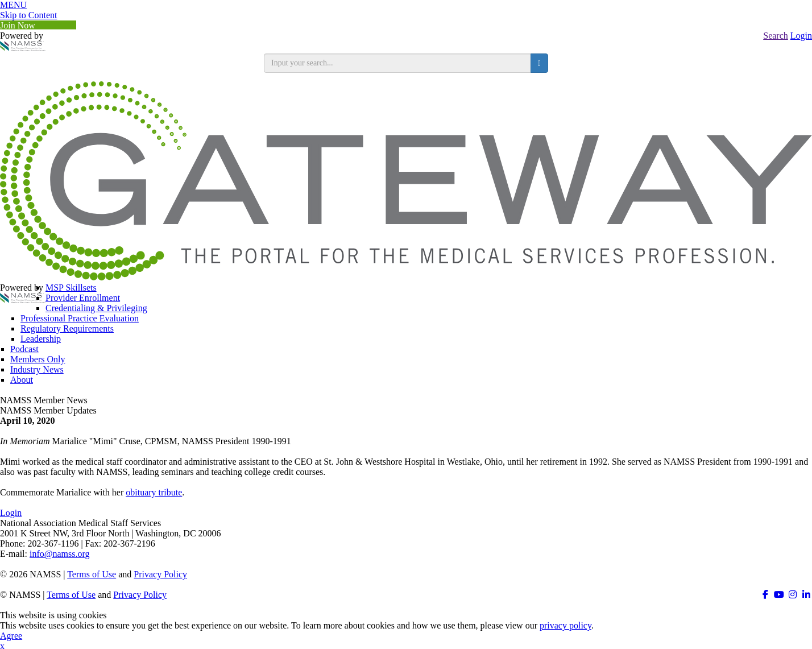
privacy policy (565, 625)
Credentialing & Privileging (96, 308)
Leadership (41, 339)
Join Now (38, 25)
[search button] (539, 63)
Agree (11, 636)
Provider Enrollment (83, 298)
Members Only (38, 359)
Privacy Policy (160, 574)
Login (801, 36)
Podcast (24, 349)
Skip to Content (28, 15)
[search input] (397, 63)
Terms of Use (92, 574)
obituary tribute (154, 492)
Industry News (37, 369)
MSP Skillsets (71, 288)
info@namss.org (60, 554)
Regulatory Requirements (67, 328)
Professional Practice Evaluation (80, 318)
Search (776, 36)
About (22, 380)
